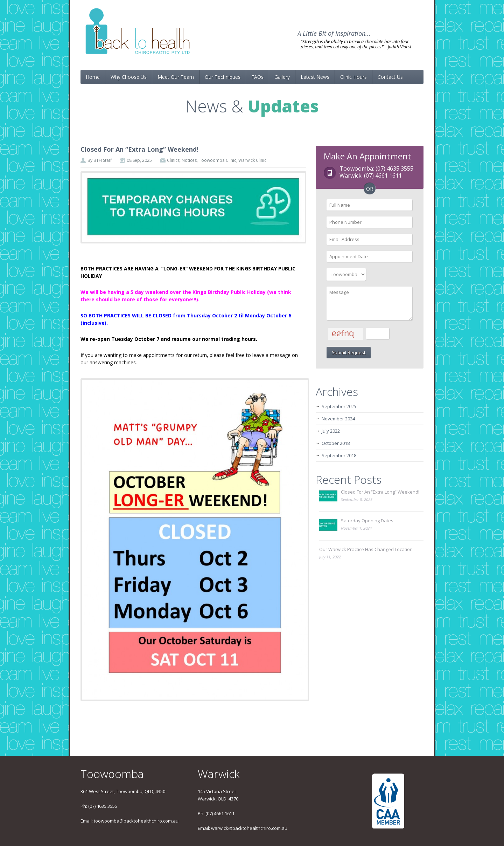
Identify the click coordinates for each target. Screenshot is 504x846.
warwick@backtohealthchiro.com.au (249, 828)
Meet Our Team (176, 77)
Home (93, 77)
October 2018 (336, 443)
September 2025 (339, 406)
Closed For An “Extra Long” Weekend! (139, 149)
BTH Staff (103, 160)
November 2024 (338, 419)
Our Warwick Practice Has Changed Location (366, 549)
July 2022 (331, 431)
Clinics (173, 160)
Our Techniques (223, 77)
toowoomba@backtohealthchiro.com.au (136, 821)
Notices (189, 160)
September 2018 (339, 455)
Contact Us (390, 77)
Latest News (315, 77)
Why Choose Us (129, 77)
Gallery (282, 77)
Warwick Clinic (252, 160)
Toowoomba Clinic (218, 160)
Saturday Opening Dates (367, 521)
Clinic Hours (353, 77)
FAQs (257, 77)
